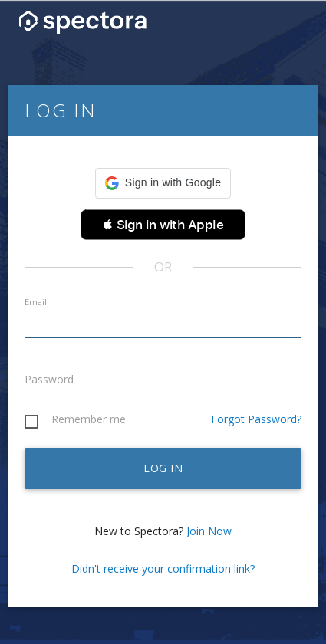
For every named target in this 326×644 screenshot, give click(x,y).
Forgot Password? (256, 419)
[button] (163, 183)
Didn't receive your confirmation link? (163, 568)
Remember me (89, 420)
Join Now (209, 531)
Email (36, 302)
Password (49, 379)
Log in (163, 468)
